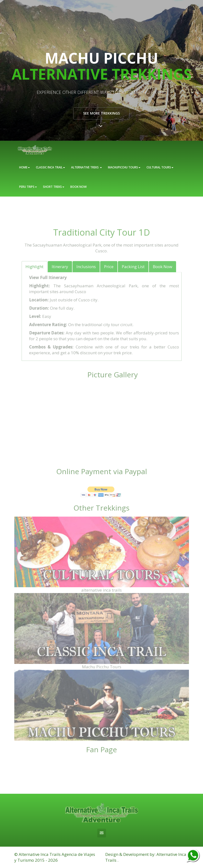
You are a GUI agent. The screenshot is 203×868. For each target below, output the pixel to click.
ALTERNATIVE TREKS (86, 167)
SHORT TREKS (54, 187)
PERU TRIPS (28, 187)
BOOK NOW (78, 187)
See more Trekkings (101, 113)
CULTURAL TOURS (160, 167)
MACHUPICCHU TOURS (124, 167)
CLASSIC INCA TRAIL (50, 167)
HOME (24, 167)
